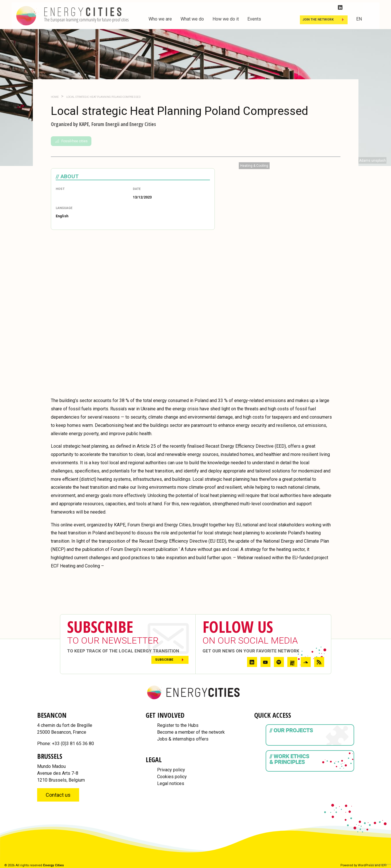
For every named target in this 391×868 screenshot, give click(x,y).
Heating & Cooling (254, 166)
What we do (192, 19)
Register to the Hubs (178, 725)
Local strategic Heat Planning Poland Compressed (103, 97)
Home (55, 97)
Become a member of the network (191, 732)
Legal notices (171, 783)
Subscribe (164, 660)
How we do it (226, 19)
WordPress (366, 865)
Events (254, 19)
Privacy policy (171, 770)
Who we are (160, 19)
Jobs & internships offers (183, 739)
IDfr (384, 865)
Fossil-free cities (71, 141)
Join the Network (318, 20)
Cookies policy (172, 777)
